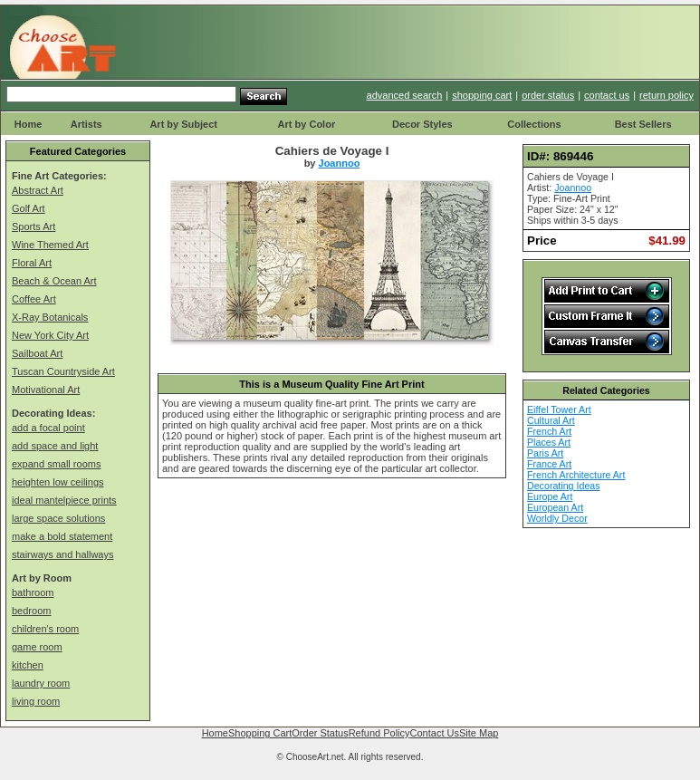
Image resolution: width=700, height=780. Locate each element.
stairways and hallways (63, 554)
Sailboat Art (37, 353)
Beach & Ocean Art (54, 281)
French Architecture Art (576, 475)
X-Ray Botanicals (50, 317)
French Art (549, 431)
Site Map (479, 733)
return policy (666, 95)
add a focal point (48, 428)
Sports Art (34, 226)
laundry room (41, 683)
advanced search (405, 95)
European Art (555, 507)
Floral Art (32, 263)
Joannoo (340, 163)
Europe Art (550, 496)
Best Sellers (643, 124)
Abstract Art (38, 190)
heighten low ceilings (58, 482)
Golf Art (29, 208)
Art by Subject (183, 124)
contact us (607, 95)
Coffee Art (34, 299)
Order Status (320, 733)
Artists (86, 124)
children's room (45, 629)
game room (37, 647)
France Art (549, 464)
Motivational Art (46, 390)
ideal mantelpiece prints (64, 500)
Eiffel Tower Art (559, 409)
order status (548, 95)
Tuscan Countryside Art (63, 371)
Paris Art (545, 453)
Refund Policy (379, 733)
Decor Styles (422, 124)
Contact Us (435, 733)
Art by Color (307, 124)
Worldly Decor (557, 518)
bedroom (31, 611)
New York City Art (50, 335)
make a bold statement (62, 536)
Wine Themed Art (50, 245)
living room (36, 701)
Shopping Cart (260, 733)
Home (29, 124)
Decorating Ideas (564, 486)
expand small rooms (56, 464)
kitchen (28, 665)
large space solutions (58, 518)
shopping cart (482, 95)
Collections (534, 124)
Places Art (549, 442)
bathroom (33, 592)
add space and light (55, 446)
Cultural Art (551, 420)
